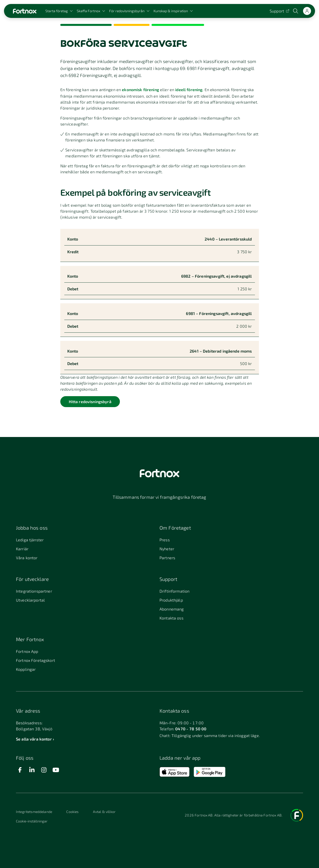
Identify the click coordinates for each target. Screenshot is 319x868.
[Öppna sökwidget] (296, 11)
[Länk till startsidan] (25, 11)
